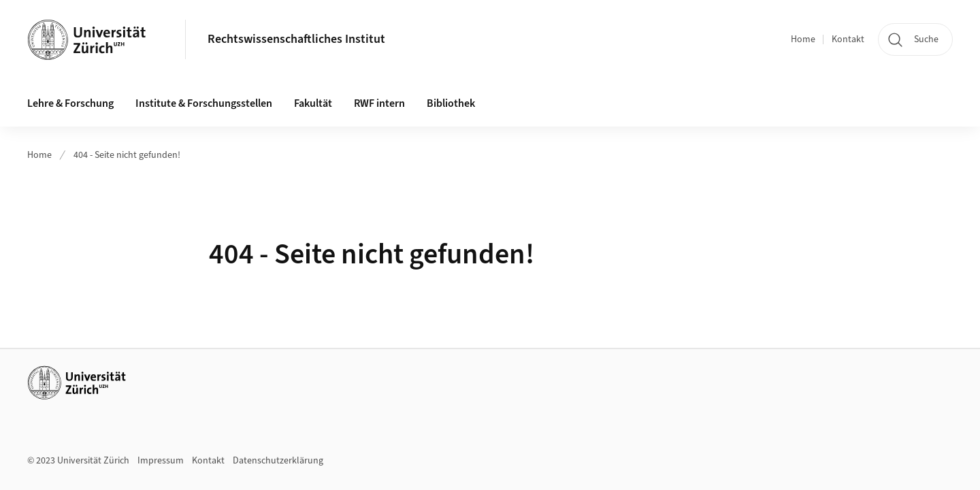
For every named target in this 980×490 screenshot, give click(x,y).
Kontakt (848, 39)
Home (803, 39)
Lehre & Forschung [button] (70, 103)
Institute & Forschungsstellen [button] (204, 103)
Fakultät (313, 103)
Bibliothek (451, 103)
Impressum (161, 461)
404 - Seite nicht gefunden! (127, 155)
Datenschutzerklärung (278, 461)
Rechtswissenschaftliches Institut (296, 39)
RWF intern (379, 103)
